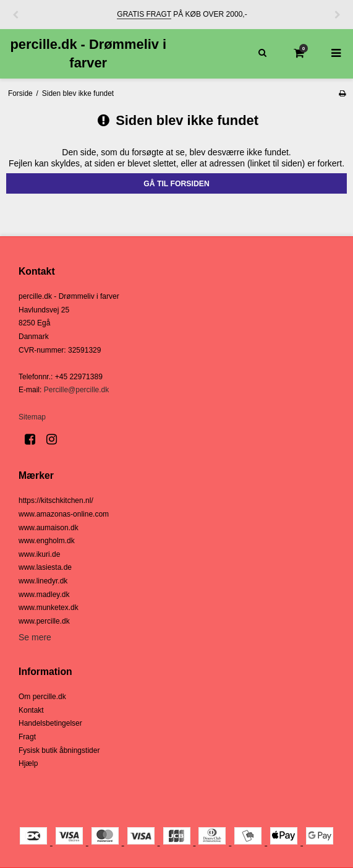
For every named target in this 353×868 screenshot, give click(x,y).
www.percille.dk (44, 621)
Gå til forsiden (176, 184)
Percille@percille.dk (77, 390)
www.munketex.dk (49, 608)
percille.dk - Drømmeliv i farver (88, 54)
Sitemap (32, 417)
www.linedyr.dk (43, 581)
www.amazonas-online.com (64, 514)
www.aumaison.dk (49, 528)
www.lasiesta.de (45, 567)
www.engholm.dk (47, 541)
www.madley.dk (44, 595)
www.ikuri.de (39, 554)
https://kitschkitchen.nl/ (56, 501)
